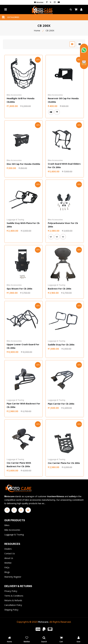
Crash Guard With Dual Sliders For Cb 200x (64, 166)
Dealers (8, 549)
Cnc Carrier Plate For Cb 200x (64, 463)
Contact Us (10, 554)
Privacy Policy (11, 591)
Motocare (43, 622)
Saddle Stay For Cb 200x (61, 344)
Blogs (7, 572)
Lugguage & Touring (14, 535)
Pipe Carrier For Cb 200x (61, 404)
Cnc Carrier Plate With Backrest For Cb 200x (19, 465)
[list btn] (80, 44)
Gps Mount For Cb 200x (19, 289)
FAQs (7, 568)
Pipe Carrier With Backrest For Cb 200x (23, 405)
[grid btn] (72, 44)
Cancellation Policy (13, 605)
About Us (9, 558)
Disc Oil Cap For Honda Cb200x (23, 164)
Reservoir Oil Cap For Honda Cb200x (63, 100)
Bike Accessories (12, 530)
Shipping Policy (11, 610)
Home (37, 30)
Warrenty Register (13, 577)
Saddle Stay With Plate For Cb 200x (23, 225)
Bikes (7, 525)
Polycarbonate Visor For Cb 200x (63, 225)
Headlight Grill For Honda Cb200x (21, 100)
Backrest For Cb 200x (60, 289)
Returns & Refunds (13, 601)
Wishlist (39, 2)
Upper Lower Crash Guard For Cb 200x (23, 346)
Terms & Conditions (14, 596)
